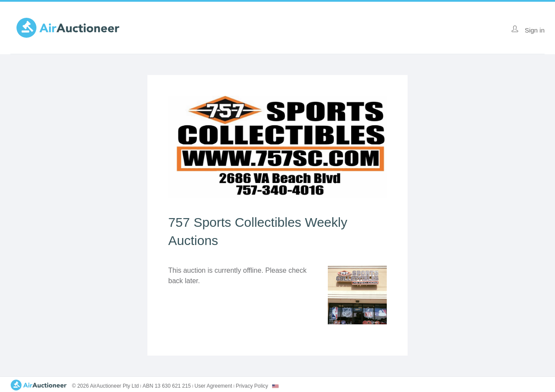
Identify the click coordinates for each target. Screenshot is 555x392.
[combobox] (275, 386)
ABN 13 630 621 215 (167, 386)
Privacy (252, 386)
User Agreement (214, 386)
